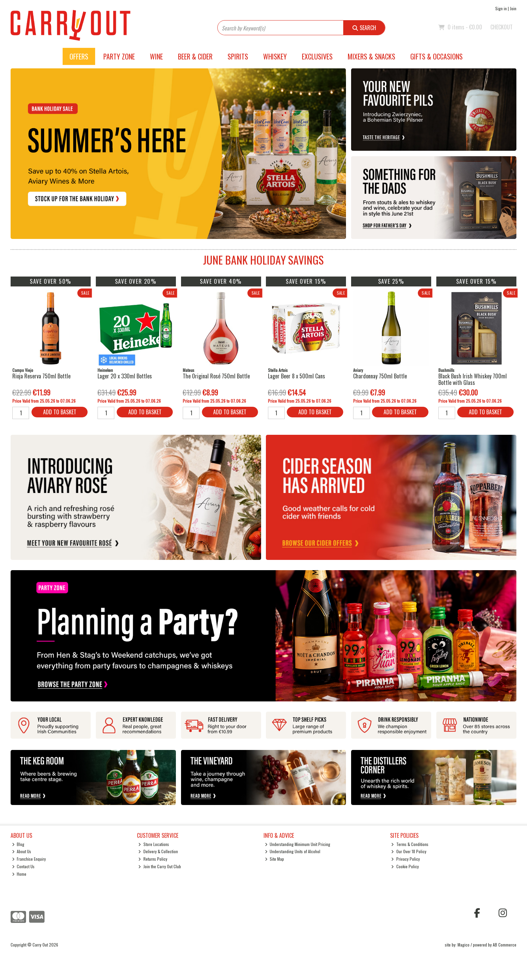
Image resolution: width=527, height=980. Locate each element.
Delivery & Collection (158, 851)
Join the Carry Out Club (160, 866)
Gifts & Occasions (436, 56)
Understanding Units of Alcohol (293, 851)
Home (19, 874)
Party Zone (119, 56)
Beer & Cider (195, 56)
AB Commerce (505, 945)
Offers (79, 56)
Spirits (238, 56)
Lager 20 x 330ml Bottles (125, 376)
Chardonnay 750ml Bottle (380, 376)
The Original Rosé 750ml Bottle (216, 376)
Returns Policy (153, 859)
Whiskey (275, 56)
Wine (156, 56)
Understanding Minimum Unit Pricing (298, 844)
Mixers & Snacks (371, 56)
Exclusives (317, 56)
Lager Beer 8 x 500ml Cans (297, 376)
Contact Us (23, 866)
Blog (18, 844)
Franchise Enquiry (29, 859)
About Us (22, 851)
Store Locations (154, 844)
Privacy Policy (406, 859)
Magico (464, 945)
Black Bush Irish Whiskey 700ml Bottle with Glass (473, 379)
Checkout (502, 27)
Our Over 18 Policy (409, 851)
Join (513, 8)
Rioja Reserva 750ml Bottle (41, 376)
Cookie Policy (405, 866)
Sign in (501, 8)
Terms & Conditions (410, 844)
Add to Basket (60, 412)
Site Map (275, 859)
